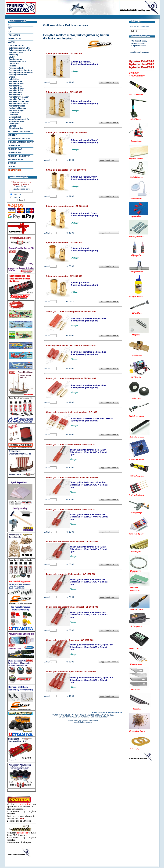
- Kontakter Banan (16, 84)
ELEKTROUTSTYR (16, 46)
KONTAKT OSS (14, 170)
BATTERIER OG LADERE (19, 132)
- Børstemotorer (15, 59)
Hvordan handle (138, 43)
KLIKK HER (103, 717)
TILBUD (11, 167)
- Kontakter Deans (16, 88)
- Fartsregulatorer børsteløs (20, 72)
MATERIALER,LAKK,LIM (19, 139)
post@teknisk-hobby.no (139, 52)
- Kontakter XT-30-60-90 (18, 101)
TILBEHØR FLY (14, 153)
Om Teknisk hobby (139, 41)
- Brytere (12, 57)
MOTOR (11, 42)
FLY (9, 32)
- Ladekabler (13, 113)
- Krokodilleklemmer (17, 108)
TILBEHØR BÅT (15, 149)
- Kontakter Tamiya (16, 99)
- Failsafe (12, 66)
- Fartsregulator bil (16, 68)
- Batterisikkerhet (15, 52)
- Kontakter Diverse (16, 106)
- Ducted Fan (13, 64)
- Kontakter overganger (18, 97)
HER (22, 818)
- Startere (12, 126)
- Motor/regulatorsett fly (18, 119)
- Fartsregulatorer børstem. (20, 70)
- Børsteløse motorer (17, 61)
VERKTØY (12, 135)
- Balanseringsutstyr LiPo (19, 50)
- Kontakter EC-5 (15, 90)
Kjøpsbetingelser (138, 46)
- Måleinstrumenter (16, 121)
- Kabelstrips (13, 79)
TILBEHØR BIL (14, 146)
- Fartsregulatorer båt (17, 75)
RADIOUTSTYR (15, 39)
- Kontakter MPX (15, 95)
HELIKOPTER (14, 35)
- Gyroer (11, 77)
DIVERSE (12, 163)
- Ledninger (13, 115)
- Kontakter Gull (15, 93)
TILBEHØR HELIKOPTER (19, 156)
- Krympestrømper (16, 110)
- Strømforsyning (15, 128)
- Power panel (14, 124)
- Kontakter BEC (15, 86)
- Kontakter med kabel (18, 104)
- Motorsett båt (14, 117)
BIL (9, 25)
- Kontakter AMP (15, 81)
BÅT (10, 28)
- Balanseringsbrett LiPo (19, 48)
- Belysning (13, 55)
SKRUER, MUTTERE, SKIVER (21, 142)
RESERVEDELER (15, 160)
